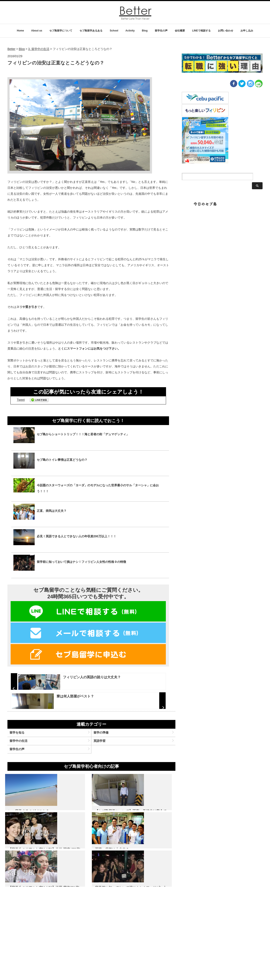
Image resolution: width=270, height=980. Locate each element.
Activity (130, 31)
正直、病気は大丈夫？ (28, 928)
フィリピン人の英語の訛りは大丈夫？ (89, 677)
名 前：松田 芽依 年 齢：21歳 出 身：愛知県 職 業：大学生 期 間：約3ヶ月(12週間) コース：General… (91, 945)
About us (37, 31)
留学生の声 (161, 31)
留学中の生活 (24, 775)
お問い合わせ (226, 31)
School (114, 31)
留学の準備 (103, 765)
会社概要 (180, 31)
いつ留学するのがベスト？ (31, 851)
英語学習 (101, 775)
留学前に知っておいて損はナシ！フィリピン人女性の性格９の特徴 (148, 933)
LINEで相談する (201, 31)
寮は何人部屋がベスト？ (72, 711)
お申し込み (247, 31)
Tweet (21, 400)
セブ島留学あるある (91, 31)
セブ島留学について (61, 31)
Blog (145, 31)
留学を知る (22, 765)
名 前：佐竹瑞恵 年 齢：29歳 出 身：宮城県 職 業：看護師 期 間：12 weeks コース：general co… (149, 868)
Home (20, 31)
